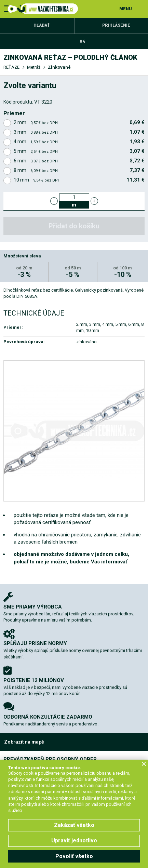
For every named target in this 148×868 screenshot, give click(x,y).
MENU (126, 9)
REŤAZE (11, 67)
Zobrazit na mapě (24, 742)
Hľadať (42, 25)
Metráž (34, 67)
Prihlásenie (116, 25)
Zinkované (59, 67)
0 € (82, 41)
